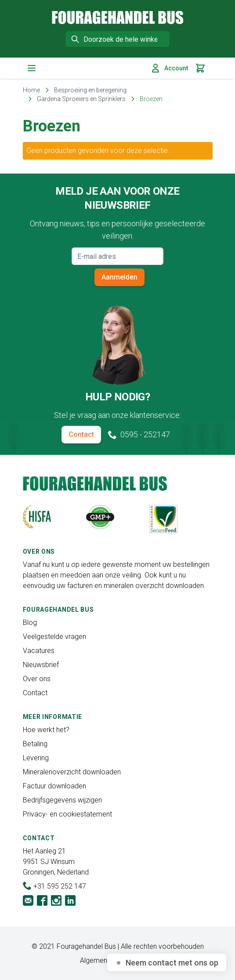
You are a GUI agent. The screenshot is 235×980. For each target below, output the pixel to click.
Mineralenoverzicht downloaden (72, 772)
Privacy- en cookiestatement (67, 814)
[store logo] (118, 17)
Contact (81, 434)
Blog (30, 622)
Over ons (37, 679)
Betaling (35, 744)
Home (31, 90)
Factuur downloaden (54, 786)
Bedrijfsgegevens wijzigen (62, 800)
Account (169, 68)
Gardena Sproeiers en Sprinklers (81, 99)
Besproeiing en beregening (90, 90)
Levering (36, 758)
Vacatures (39, 651)
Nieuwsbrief (41, 665)
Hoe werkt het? (46, 730)
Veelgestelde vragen (54, 637)
